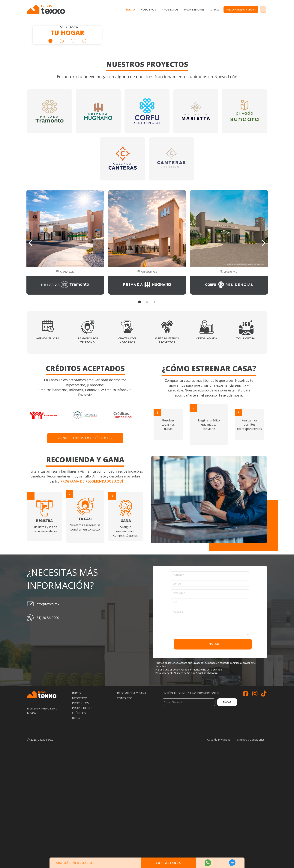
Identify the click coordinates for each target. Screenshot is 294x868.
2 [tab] (62, 95)
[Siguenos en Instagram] (255, 803)
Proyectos (155, 9)
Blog (76, 826)
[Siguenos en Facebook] (245, 803)
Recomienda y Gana (225, 9)
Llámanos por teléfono (87, 448)
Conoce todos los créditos (83, 546)
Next (264, 351)
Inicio (115, 9)
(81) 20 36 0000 (47, 726)
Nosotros (133, 9)
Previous (30, 351)
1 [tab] (50, 95)
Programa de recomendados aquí (92, 590)
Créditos (79, 821)
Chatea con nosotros (127, 448)
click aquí (212, 781)
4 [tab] (84, 95)
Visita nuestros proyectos (167, 448)
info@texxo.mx (47, 712)
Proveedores (179, 9)
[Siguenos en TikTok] (264, 803)
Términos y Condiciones (250, 848)
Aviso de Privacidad (219, 848)
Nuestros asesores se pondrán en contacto (85, 623)
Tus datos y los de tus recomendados (45, 625)
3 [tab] (73, 95)
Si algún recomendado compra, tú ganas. (126, 627)
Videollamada (206, 446)
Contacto (255, 10)
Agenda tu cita (48, 446)
